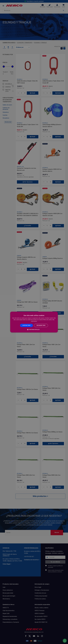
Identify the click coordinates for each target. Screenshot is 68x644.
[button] (34, 329)
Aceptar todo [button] (26, 325)
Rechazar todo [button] (41, 325)
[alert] (34, 322)
